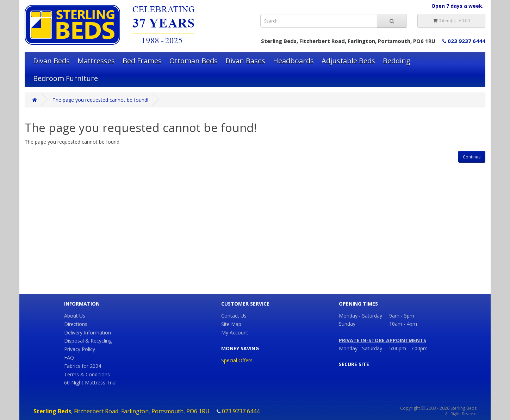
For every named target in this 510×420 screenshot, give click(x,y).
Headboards (293, 61)
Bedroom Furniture (66, 78)
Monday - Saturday (360, 348)
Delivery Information (88, 333)
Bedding (397, 61)
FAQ (69, 358)
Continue (472, 157)
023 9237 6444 (464, 41)
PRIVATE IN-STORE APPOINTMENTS (382, 340)
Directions (76, 324)
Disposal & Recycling (88, 341)
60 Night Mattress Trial (90, 383)
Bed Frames (142, 61)
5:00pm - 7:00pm (408, 348)
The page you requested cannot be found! (100, 100)
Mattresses (96, 61)
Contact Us (234, 316)
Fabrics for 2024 (83, 366)
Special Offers (237, 360)
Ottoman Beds (194, 61)
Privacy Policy (80, 349)
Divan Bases (245, 61)
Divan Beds (51, 61)
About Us (75, 316)
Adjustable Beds (348, 61)
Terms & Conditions (87, 374)
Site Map (231, 324)
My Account (235, 333)
